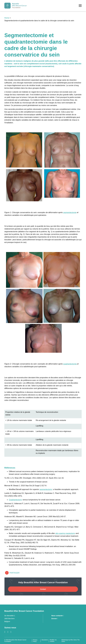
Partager (12, 573)
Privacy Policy (35, 641)
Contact (43, 589)
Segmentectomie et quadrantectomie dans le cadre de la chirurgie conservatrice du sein (39, 21)
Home (7, 18)
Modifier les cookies (53, 641)
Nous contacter (58, 616)
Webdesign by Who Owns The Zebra (71, 641)
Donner (55, 619)
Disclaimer (45, 640)
